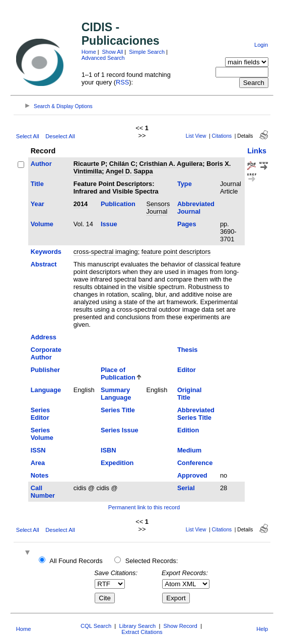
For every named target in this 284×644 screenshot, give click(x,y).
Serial (186, 488)
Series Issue (120, 430)
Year (38, 204)
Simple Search (147, 52)
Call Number (43, 492)
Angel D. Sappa (129, 171)
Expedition (117, 463)
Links (257, 151)
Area (38, 463)
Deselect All (60, 136)
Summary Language (116, 394)
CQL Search (96, 626)
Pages (187, 224)
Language (46, 390)
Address (44, 337)
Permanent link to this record (144, 507)
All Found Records (76, 561)
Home (89, 52)
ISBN (109, 450)
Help (262, 629)
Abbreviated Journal (196, 208)
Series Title (118, 410)
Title (37, 184)
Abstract (44, 264)
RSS (122, 82)
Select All (28, 136)
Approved (192, 475)
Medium (189, 450)
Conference (195, 463)
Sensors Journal (158, 208)
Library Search (137, 626)
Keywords (46, 252)
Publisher (45, 370)
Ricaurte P (89, 164)
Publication (118, 204)
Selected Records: (152, 561)
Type (185, 184)
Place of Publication (118, 374)
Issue (109, 224)
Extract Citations (142, 632)
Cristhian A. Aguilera (171, 164)
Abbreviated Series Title (196, 414)
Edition (188, 430)
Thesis (188, 350)
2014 (81, 204)
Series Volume (42, 434)
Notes (40, 475)
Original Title (189, 394)
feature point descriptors (176, 252)
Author (41, 164)
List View (196, 136)
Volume (42, 224)
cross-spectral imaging (106, 252)
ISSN (38, 450)
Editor (187, 370)
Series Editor (40, 414)
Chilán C (122, 164)
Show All (113, 52)
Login (261, 45)
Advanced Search (103, 58)
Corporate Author (46, 353)
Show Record (181, 626)
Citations (222, 136)
